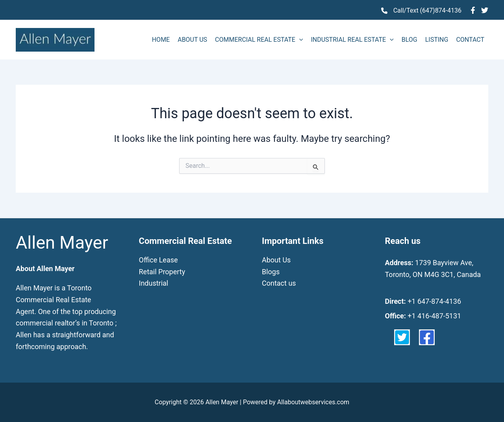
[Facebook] (473, 10)
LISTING (437, 40)
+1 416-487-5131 (434, 316)
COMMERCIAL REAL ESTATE (259, 40)
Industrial (154, 283)
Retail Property (162, 272)
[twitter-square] (402, 337)
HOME (161, 40)
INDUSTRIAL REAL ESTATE (352, 40)
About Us (276, 260)
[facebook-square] (427, 337)
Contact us (279, 283)
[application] (299, 40)
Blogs (271, 272)
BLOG (409, 40)
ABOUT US (192, 40)
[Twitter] (485, 10)
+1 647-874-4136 (434, 301)
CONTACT (470, 40)
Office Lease (158, 260)
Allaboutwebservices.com (313, 402)
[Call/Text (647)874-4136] (421, 11)
